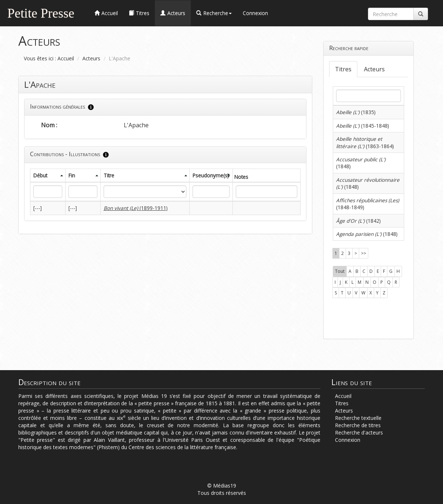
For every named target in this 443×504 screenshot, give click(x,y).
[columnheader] (48, 175)
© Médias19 (222, 486)
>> (364, 253)
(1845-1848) (363, 126)
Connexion (255, 13)
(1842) (358, 221)
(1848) (367, 234)
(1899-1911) (136, 208)
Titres (343, 69)
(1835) (356, 112)
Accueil (66, 58)
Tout (340, 271)
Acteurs (91, 58)
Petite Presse (41, 12)
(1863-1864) (365, 142)
